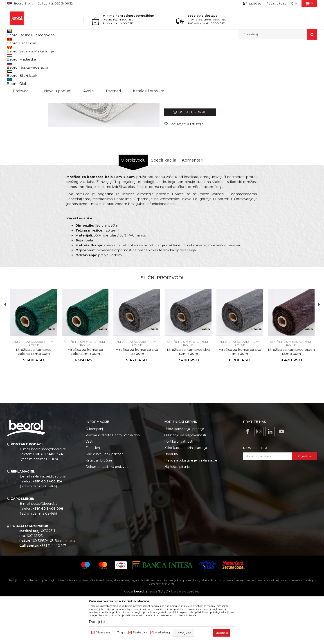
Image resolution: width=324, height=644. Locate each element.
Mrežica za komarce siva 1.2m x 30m (188, 398)
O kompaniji (95, 475)
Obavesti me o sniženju (300, 142)
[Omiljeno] (294, 3)
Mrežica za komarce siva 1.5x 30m (137, 398)
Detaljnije (97, 622)
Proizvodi (24, 49)
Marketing (162, 632)
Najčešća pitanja (177, 513)
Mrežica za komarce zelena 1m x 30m (85, 398)
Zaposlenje (94, 494)
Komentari (193, 207)
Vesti (89, 488)
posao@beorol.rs (44, 550)
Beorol (11, 49)
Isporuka (171, 500)
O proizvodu (133, 207)
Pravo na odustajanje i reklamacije (191, 507)
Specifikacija (164, 207)
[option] (26, 77)
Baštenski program (46, 49)
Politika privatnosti (179, 488)
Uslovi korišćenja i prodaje (184, 475)
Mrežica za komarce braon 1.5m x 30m (291, 398)
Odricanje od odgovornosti (185, 482)
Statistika (140, 632)
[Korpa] (309, 5)
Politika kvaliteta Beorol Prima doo (113, 482)
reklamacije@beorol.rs (48, 523)
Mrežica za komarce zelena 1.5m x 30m (34, 398)
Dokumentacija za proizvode (108, 513)
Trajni (121, 632)
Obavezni (103, 632)
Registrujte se (276, 3)
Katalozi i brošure (99, 507)
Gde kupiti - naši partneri (105, 500)
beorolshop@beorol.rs (48, 495)
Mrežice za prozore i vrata (79, 49)
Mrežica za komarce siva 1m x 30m (240, 398)
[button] (278, 34)
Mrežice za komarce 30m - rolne (119, 49)
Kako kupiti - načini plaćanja (186, 494)
